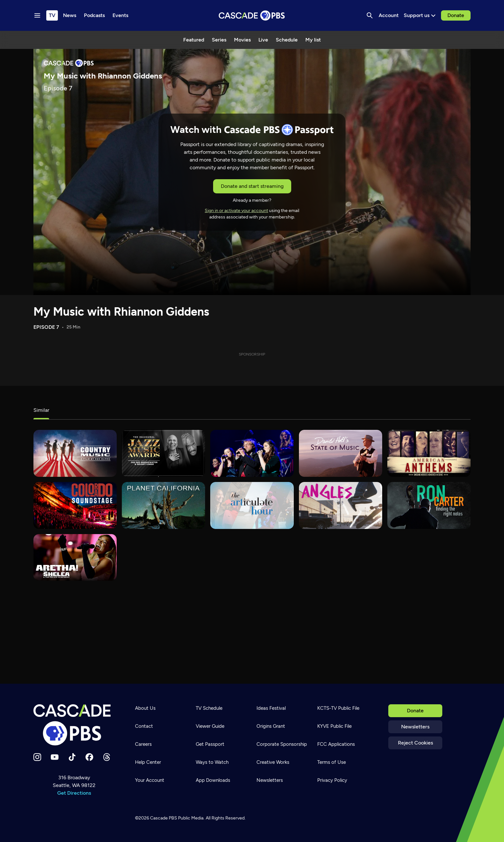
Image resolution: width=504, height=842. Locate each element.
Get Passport (210, 744)
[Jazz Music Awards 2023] (163, 453)
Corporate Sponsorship (282, 744)
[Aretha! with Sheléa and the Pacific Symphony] (75, 558)
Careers (143, 744)
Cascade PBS (164, 818)
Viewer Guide (210, 726)
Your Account (150, 780)
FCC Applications (336, 744)
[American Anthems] (429, 453)
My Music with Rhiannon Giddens (121, 312)
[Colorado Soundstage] (75, 505)
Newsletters (415, 727)
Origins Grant (271, 726)
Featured (194, 40)
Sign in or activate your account (236, 211)
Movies (242, 40)
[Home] (74, 725)
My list (313, 40)
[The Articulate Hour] (252, 505)
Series (219, 40)
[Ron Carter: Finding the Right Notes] (429, 505)
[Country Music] (75, 453)
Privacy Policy (332, 780)
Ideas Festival (271, 708)
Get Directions (74, 793)
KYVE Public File (334, 726)
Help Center (148, 762)
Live (263, 40)
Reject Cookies (415, 743)
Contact (144, 726)
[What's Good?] (341, 505)
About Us (145, 708)
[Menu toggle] (37, 15)
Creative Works (273, 762)
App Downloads (213, 780)
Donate (456, 15)
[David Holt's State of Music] (341, 453)
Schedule (287, 40)
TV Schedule (209, 708)
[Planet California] (163, 505)
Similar (41, 410)
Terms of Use (332, 762)
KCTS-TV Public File (338, 708)
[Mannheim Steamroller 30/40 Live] (252, 453)
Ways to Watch (212, 762)
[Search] (370, 15)
